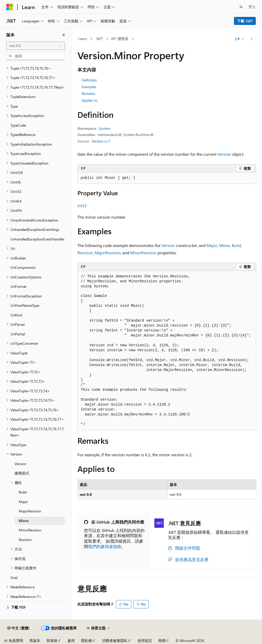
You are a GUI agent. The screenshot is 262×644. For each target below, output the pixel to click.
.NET (99, 39)
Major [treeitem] (23, 502)
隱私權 (87, 640)
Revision (85, 253)
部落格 (52, 640)
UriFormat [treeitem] (18, 286)
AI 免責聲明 (14, 640)
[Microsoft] (10, 7)
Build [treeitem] (23, 492)
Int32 (82, 206)
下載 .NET (245, 21)
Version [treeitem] (20, 464)
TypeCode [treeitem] (18, 125)
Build (236, 245)
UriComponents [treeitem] (23, 267)
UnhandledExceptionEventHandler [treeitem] (37, 239)
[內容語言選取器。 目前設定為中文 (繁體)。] (18, 628)
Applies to (90, 100)
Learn (83, 39)
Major (212, 245)
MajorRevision (108, 253)
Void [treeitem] (14, 578)
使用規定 (145, 640)
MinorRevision (143, 253)
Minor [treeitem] (24, 521)
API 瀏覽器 (120, 39)
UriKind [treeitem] (16, 315)
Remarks (88, 93)
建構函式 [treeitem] (22, 473)
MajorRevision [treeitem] (30, 511)
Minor (225, 245)
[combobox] (36, 46)
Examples (89, 87)
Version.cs (99, 141)
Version (224, 154)
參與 (71, 640)
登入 (252, 7)
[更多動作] (251, 39)
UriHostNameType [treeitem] (25, 305)
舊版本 (35, 640)
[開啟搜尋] (241, 7)
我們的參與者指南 (105, 546)
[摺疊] (64, 35)
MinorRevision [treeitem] (30, 530)
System (105, 128)
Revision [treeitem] (25, 540)
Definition (89, 80)
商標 (162, 640)
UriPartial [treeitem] (18, 334)
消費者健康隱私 (115, 640)
